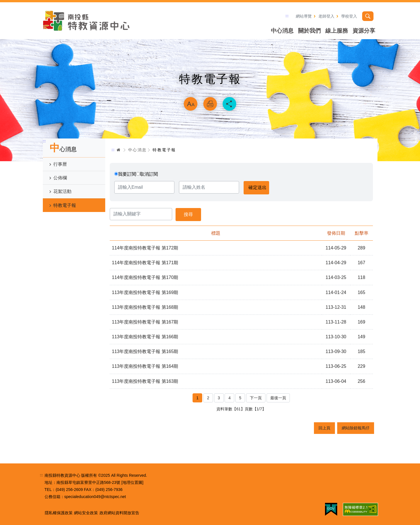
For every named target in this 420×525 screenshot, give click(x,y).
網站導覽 (304, 16)
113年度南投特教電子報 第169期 (145, 292)
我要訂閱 (127, 174)
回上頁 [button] (324, 428)
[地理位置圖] (132, 482)
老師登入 (326, 16)
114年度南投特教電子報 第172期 (145, 248)
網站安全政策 (86, 513)
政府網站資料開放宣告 (119, 513)
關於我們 (309, 31)
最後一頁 (278, 398)
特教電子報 (65, 205)
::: (287, 16)
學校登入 (349, 16)
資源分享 (364, 31)
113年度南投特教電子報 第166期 (145, 337)
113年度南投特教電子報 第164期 (145, 366)
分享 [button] (229, 104)
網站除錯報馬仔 (356, 428)
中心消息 (282, 31)
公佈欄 (60, 178)
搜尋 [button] (368, 16)
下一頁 (256, 398)
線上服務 (337, 31)
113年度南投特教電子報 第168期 (145, 307)
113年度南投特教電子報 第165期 (145, 351)
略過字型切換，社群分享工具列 (210, 90)
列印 (210, 104)
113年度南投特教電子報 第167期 (145, 322)
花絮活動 (62, 191)
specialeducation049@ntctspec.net (95, 497)
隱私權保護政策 (59, 513)
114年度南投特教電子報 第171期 (145, 263)
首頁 (119, 150)
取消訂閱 (149, 174)
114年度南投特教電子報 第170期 (145, 277)
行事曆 (60, 164)
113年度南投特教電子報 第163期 (145, 381)
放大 (191, 104)
